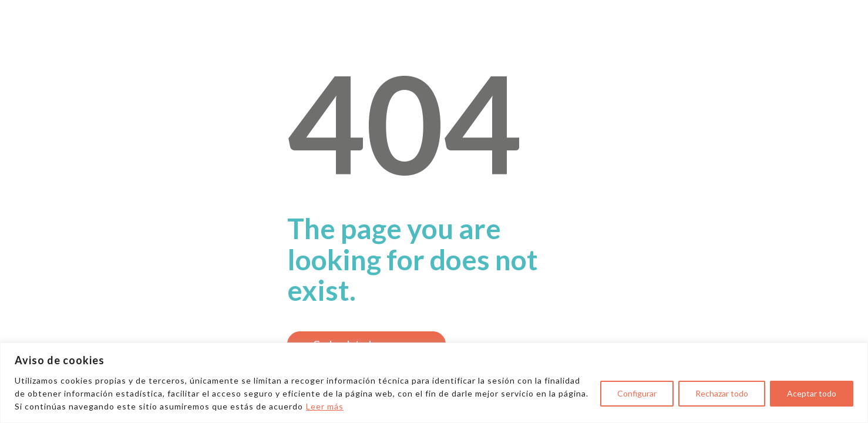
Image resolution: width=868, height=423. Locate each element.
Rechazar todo (722, 393)
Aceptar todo (812, 393)
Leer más (325, 406)
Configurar (637, 393)
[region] (434, 383)
